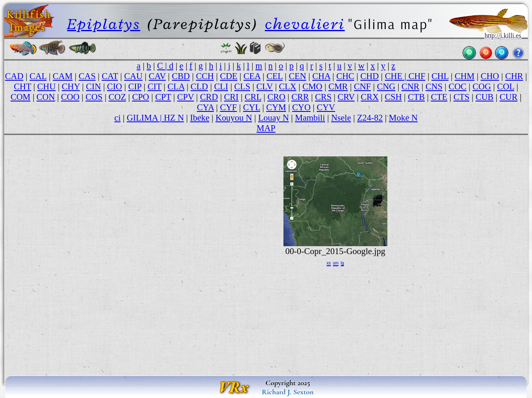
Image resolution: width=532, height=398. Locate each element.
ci (117, 118)
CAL (38, 76)
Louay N (273, 118)
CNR (410, 87)
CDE (229, 76)
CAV (157, 76)
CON (46, 97)
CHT (22, 87)
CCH (205, 76)
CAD (14, 76)
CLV (265, 87)
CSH (393, 97)
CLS (242, 87)
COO (70, 97)
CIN (94, 87)
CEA (252, 76)
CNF (362, 87)
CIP (135, 87)
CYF (228, 107)
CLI (221, 87)
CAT (110, 76)
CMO (313, 87)
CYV (326, 107)
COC (457, 87)
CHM (465, 76)
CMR (338, 87)
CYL (252, 107)
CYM (276, 107)
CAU (133, 76)
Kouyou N (234, 118)
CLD (199, 87)
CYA (206, 107)
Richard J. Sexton (288, 392)
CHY (71, 87)
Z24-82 (370, 118)
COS (94, 97)
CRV (346, 97)
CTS (461, 97)
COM (20, 97)
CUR (509, 97)
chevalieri (305, 24)
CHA (321, 76)
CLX (288, 87)
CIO (115, 87)
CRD (209, 97)
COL (506, 87)
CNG (386, 87)
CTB (416, 97)
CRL (253, 97)
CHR (514, 76)
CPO (141, 97)
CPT (163, 97)
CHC (345, 76)
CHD (369, 76)
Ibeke (200, 118)
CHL (440, 76)
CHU (47, 87)
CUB (484, 97)
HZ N (174, 118)
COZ (117, 97)
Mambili (310, 118)
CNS (434, 87)
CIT (154, 87)
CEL (275, 76)
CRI (231, 97)
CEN (298, 76)
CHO (490, 76)
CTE (439, 97)
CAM (63, 76)
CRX (370, 97)
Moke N (403, 118)
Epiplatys (103, 24)
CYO (301, 107)
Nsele (341, 118)
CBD (181, 76)
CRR (300, 97)
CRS (323, 97)
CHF (417, 76)
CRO (276, 97)
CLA (176, 87)
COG (482, 87)
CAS (87, 76)
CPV (185, 97)
